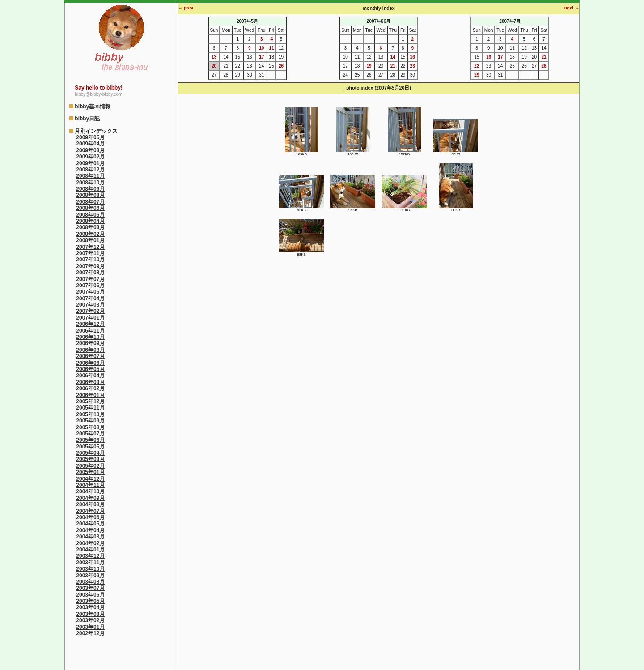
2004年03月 (90, 537)
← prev (186, 8)
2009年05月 (90, 137)
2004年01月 (90, 550)
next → (572, 8)
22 (477, 66)
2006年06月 (90, 363)
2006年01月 (90, 395)
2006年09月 (90, 343)
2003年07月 (90, 588)
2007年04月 (90, 299)
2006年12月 (90, 324)
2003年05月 (90, 601)
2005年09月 (90, 421)
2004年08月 (90, 504)
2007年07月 (90, 279)
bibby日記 (87, 119)
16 (413, 57)
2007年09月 (90, 266)
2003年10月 (90, 569)
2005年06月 (90, 440)
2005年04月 (90, 453)
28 (544, 66)
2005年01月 (90, 472)
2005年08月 (90, 427)
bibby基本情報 (93, 107)
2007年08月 (90, 273)
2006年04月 (90, 376)
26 (281, 66)
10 (261, 48)
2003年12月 (90, 556)
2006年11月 (90, 331)
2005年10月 (90, 414)
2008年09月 (90, 189)
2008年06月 (90, 208)
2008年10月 (90, 183)
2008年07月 (90, 202)
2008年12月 (90, 170)
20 (214, 66)
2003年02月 (90, 620)
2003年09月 (90, 576)
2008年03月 (90, 227)
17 (261, 57)
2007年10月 (90, 260)
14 (393, 57)
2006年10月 (90, 337)
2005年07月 (90, 434)
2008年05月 (90, 215)
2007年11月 (90, 253)
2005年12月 (90, 401)
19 (369, 66)
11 (272, 48)
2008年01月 (90, 240)
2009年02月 (90, 157)
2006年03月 (90, 382)
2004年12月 (90, 479)
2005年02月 (90, 466)
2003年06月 (90, 595)
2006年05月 (90, 369)
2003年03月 (90, 614)
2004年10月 (90, 491)
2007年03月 (90, 305)
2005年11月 (90, 408)
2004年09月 (90, 498)
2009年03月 (90, 150)
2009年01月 (90, 163)
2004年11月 (90, 485)
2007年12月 (90, 247)
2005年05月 (90, 447)
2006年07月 (90, 356)
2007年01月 (90, 318)
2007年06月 (90, 286)
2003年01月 (90, 627)
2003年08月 (90, 582)
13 (214, 57)
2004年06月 (90, 517)
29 (477, 75)
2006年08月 (90, 350)
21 (393, 66)
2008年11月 (90, 176)
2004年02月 (90, 543)
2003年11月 (90, 563)
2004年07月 (90, 511)
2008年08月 (90, 195)
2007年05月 (90, 292)
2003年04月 (90, 607)
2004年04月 (90, 530)
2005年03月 (90, 459)
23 (413, 66)
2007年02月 (90, 311)
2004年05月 (90, 524)
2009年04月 (90, 144)
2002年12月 (90, 633)
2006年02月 (90, 388)
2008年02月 (90, 234)
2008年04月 (90, 221)
